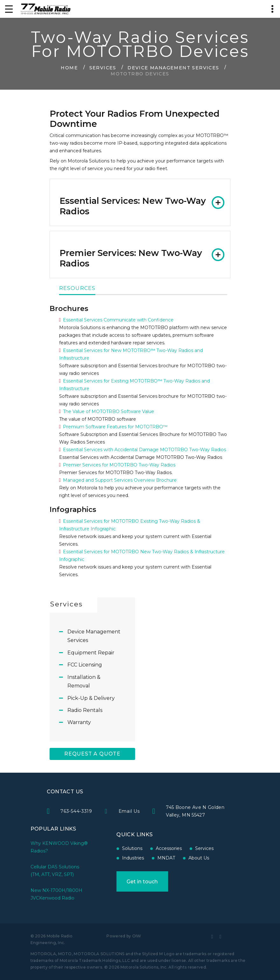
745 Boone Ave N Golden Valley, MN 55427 (234, 811)
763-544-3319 (114, 811)
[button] (140, 202)
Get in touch (120, 882)
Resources (77, 289)
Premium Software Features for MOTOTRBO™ (115, 427)
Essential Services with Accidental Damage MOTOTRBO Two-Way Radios (144, 450)
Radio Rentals (85, 710)
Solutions (111, 848)
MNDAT (145, 858)
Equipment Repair (91, 653)
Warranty (79, 722)
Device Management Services (173, 67)
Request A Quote (92, 754)
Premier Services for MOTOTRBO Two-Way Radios (119, 465)
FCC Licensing (85, 665)
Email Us (167, 811)
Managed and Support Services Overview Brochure (120, 480)
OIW (137, 936)
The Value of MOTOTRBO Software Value (109, 411)
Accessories (147, 848)
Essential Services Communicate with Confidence (118, 320)
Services (103, 67)
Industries (111, 858)
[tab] (140, 202)
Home (69, 67)
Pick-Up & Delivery (91, 698)
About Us (177, 858)
